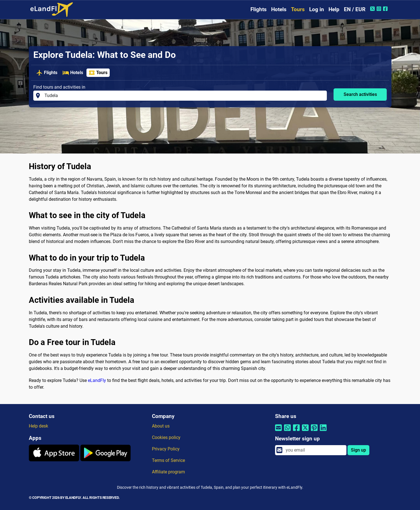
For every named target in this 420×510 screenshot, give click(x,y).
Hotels (279, 9)
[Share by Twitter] (305, 431)
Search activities (360, 94)
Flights (259, 9)
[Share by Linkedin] (323, 431)
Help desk (38, 426)
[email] (314, 450)
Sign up (358, 450)
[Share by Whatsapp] (287, 431)
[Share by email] (278, 431)
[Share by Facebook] (296, 431)
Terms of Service (168, 460)
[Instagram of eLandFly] (380, 9)
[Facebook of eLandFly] (386, 9)
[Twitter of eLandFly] (373, 9)
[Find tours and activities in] (184, 96)
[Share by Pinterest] (314, 431)
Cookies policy (166, 437)
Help (334, 9)
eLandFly (97, 380)
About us (161, 426)
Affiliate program (168, 472)
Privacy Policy (166, 449)
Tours (298, 9)
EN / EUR (355, 9)
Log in (317, 9)
